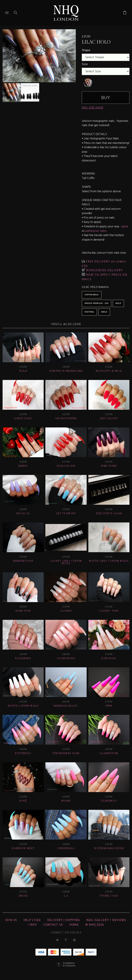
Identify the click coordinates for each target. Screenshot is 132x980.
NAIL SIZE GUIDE (93, 108)
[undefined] (88, 83)
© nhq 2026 (95, 925)
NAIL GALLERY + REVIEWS (106, 920)
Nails (104, 312)
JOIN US (11, 920)
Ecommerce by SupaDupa (69, 964)
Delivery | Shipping (64, 920)
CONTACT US (53, 925)
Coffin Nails (92, 295)
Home (74, 925)
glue (125, 227)
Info (33, 925)
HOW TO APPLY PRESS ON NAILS (104, 277)
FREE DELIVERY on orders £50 (104, 264)
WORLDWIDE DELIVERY (104, 270)
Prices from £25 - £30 (97, 303)
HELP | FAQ (32, 920)
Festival (89, 312)
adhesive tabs (96, 231)
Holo (118, 303)
